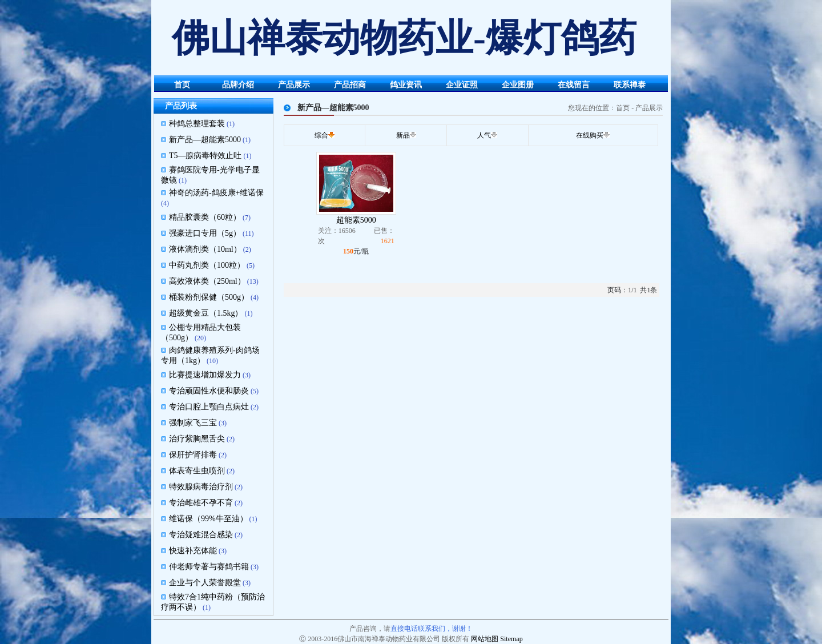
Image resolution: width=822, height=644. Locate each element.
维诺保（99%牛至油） (208, 519)
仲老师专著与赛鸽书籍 (209, 567)
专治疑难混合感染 (201, 535)
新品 (403, 135)
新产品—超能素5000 (205, 140)
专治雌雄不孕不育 (201, 503)
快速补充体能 (193, 551)
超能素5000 (356, 220)
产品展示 (294, 85)
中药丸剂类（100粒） (207, 265)
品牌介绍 (238, 85)
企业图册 (518, 85)
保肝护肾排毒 (193, 455)
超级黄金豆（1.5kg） (206, 313)
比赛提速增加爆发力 (205, 375)
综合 (321, 135)
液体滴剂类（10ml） (205, 249)
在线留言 (574, 85)
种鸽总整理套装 (197, 124)
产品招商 (350, 85)
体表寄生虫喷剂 (197, 471)
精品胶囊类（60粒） (205, 217)
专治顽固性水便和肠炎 (209, 391)
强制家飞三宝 (193, 423)
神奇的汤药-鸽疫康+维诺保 (217, 193)
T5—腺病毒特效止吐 (205, 156)
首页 (182, 85)
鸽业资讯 (406, 85)
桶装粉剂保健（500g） (209, 297)
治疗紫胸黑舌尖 (197, 439)
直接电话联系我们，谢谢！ (432, 629)
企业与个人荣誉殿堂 (205, 583)
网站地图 (485, 639)
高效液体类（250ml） (207, 281)
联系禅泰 (630, 85)
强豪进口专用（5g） (205, 233)
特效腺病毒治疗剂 (201, 487)
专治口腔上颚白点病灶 (209, 407)
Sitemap (511, 639)
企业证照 (462, 85)
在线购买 (590, 135)
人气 (484, 135)
